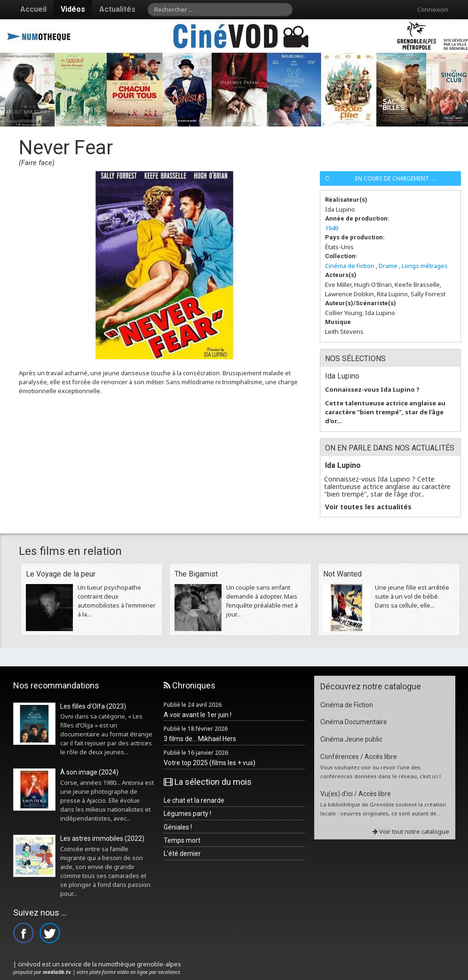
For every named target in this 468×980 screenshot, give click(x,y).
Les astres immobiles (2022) (102, 838)
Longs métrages (425, 266)
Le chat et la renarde (194, 800)
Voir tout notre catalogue (411, 831)
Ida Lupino (342, 376)
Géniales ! (178, 827)
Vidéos (73, 9)
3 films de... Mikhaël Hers (200, 739)
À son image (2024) (89, 772)
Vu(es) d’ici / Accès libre (356, 794)
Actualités (117, 9)
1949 (332, 228)
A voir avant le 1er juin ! (198, 715)
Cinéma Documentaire (354, 722)
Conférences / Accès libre (359, 757)
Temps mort (182, 840)
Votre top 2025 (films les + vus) (210, 763)
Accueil (33, 9)
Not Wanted (342, 574)
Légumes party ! (187, 814)
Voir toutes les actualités (368, 507)
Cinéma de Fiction (350, 266)
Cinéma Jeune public (351, 739)
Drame (388, 266)
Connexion (433, 9)
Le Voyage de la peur (61, 574)
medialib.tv (57, 972)
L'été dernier (182, 854)
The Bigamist (196, 574)
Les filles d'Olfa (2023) (93, 706)
